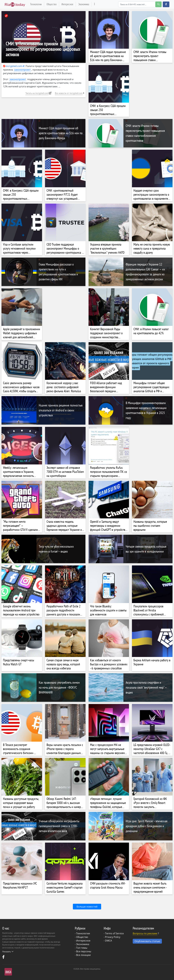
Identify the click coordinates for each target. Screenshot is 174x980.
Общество (52, 4)
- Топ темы (81, 948)
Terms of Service (114, 933)
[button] (166, 4)
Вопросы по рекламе (145, 933)
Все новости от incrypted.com (69, 93)
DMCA (108, 941)
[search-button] (158, 4)
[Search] (140, 4)
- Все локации (83, 955)
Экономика (84, 4)
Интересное (67, 4)
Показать (8, 952)
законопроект (22, 70)
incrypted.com (13, 66)
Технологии (36, 4)
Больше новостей (87, 907)
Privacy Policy (113, 937)
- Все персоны (83, 951)
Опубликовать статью (147, 941)
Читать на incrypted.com (37, 93)
